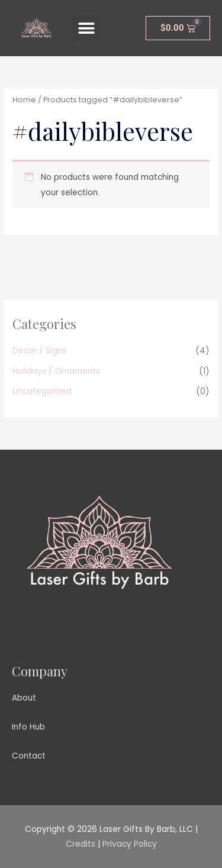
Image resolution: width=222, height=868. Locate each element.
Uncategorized (42, 391)
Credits (81, 844)
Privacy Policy (130, 844)
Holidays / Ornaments (56, 371)
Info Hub (28, 727)
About (24, 698)
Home (24, 100)
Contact (29, 756)
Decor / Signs (39, 351)
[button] (86, 28)
